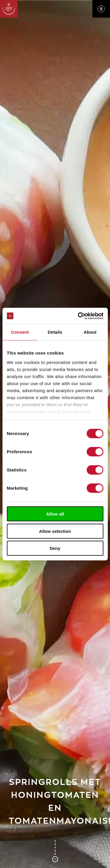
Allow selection (55, 531)
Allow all (55, 514)
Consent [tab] (20, 332)
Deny (55, 548)
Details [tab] (55, 332)
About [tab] (90, 332)
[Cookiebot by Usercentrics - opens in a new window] (78, 316)
